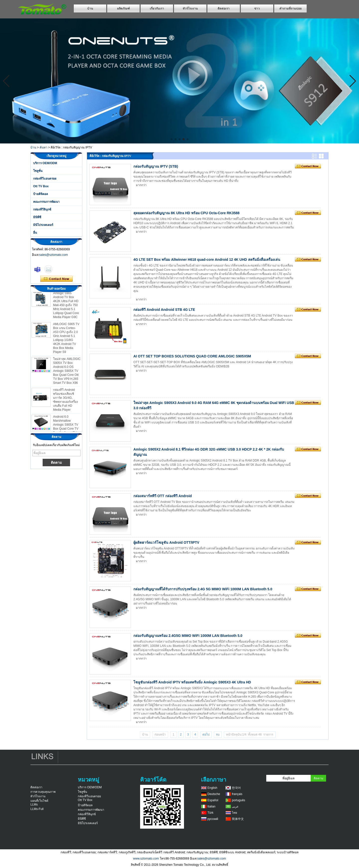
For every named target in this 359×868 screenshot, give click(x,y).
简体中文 (238, 819)
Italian (211, 806)
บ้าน (90, 8)
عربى (235, 806)
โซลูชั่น (38, 171)
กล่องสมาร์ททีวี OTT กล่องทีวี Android (163, 496)
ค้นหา (44, 147)
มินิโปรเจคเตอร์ (43, 225)
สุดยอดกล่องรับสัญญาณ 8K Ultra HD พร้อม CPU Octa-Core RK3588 (186, 213)
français (237, 794)
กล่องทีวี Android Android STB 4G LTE (164, 310)
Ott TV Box (41, 186)
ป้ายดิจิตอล (41, 194)
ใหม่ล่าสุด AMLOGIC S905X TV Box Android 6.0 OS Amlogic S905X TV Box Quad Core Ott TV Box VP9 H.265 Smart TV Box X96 (67, 374)
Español (213, 800)
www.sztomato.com (146, 859)
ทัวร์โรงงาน (190, 8)
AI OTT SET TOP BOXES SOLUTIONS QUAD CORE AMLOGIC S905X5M (192, 356)
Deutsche (214, 794)
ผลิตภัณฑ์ (124, 8)
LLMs (34, 804)
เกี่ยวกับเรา (157, 8)
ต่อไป (206, 734)
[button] (172, 139)
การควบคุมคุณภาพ (43, 792)
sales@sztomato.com (53, 255)
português (238, 800)
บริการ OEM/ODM (45, 163)
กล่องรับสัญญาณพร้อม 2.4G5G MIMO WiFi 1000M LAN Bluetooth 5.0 (188, 636)
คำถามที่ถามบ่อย (291, 8)
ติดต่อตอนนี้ (56, 279)
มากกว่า (141, 185)
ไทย (234, 813)
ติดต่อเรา (224, 8)
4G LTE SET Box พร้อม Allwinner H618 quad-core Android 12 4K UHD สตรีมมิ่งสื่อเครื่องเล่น (207, 260)
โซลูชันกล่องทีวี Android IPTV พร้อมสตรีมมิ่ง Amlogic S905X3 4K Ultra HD (192, 682)
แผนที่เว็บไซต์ (39, 801)
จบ (218, 734)
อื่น (35, 233)
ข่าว (257, 8)
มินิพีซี (37, 217)
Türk (210, 813)
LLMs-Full (37, 809)
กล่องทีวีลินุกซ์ (42, 209)
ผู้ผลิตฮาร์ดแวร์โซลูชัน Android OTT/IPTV (166, 542)
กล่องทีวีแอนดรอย (45, 179)
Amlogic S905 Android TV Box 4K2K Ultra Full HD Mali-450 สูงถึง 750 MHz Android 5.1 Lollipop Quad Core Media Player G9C (66, 308)
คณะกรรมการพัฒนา (46, 202)
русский (213, 819)
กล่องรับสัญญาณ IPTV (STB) (156, 166)
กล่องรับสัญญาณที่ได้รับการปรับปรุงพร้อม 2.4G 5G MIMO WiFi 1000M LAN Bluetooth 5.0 (203, 589)
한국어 (236, 788)
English (212, 788)
